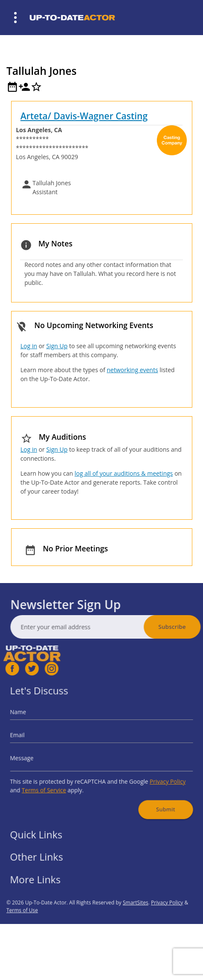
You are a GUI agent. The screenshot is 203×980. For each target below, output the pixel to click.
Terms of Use (22, 928)
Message (36, 757)
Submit (154, 799)
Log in (29, 346)
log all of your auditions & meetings (124, 473)
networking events (132, 370)
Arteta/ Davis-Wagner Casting (84, 116)
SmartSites (135, 921)
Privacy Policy (156, 776)
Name (33, 719)
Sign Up (57, 346)
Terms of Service (54, 783)
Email (32, 738)
